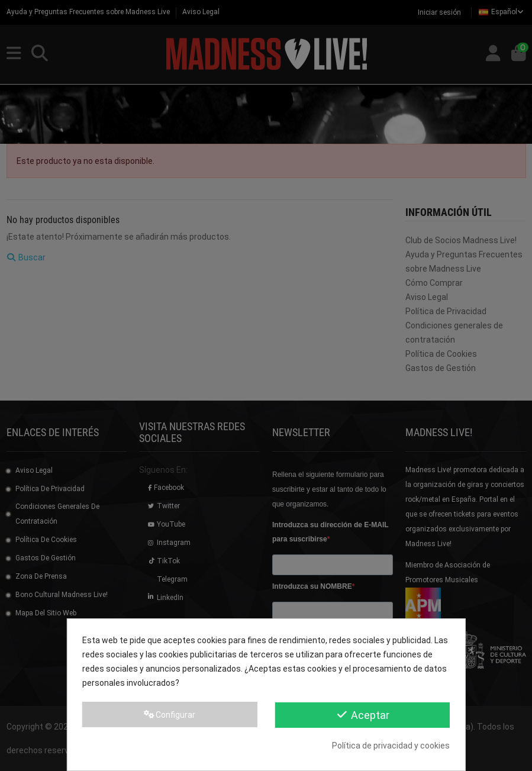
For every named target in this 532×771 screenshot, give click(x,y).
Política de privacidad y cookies (391, 746)
